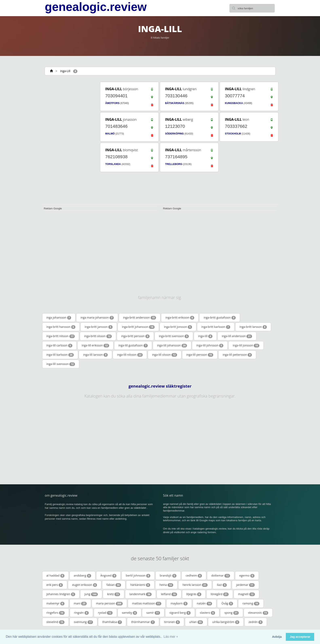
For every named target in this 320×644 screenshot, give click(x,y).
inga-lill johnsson (210, 345)
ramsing (251, 603)
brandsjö (168, 576)
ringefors (56, 613)
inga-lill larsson (95, 355)
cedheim (194, 576)
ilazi (222, 585)
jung (91, 594)
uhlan (196, 622)
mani (80, 603)
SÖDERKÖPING (175, 134)
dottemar (221, 576)
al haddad (55, 576)
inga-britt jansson (99, 327)
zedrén (256, 622)
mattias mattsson (147, 603)
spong (232, 613)
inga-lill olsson (164, 355)
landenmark (140, 594)
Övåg (227, 603)
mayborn (179, 603)
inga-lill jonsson (246, 345)
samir (153, 613)
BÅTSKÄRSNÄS (175, 103)
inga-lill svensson (61, 364)
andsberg (82, 576)
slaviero (208, 613)
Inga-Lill (65, 71)
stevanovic (258, 613)
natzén (205, 603)
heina (166, 585)
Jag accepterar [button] (300, 637)
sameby (129, 613)
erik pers (55, 585)
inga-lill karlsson (60, 355)
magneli (246, 594)
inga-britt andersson (140, 318)
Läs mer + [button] (171, 637)
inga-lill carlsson (59, 345)
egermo (247, 576)
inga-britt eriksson (180, 318)
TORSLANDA (113, 164)
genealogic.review (96, 7)
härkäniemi (140, 585)
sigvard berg (180, 613)
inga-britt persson (135, 336)
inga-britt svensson (174, 336)
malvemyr (55, 603)
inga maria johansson (97, 318)
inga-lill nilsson (130, 355)
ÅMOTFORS (112, 103)
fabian (114, 585)
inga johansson (59, 318)
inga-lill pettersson (237, 355)
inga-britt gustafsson (220, 318)
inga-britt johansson (138, 327)
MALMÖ (110, 134)
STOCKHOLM (233, 134)
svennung (83, 622)
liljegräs (194, 594)
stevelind (56, 622)
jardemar (245, 585)
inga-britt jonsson (178, 327)
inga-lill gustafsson (133, 345)
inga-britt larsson (253, 327)
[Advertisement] (69, 142)
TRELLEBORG (174, 164)
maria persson (109, 603)
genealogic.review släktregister (160, 386)
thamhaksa (112, 622)
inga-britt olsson (98, 336)
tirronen (172, 622)
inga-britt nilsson (61, 336)
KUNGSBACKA (234, 103)
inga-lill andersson (237, 336)
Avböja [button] (277, 637)
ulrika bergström (226, 622)
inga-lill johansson (172, 345)
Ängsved (109, 576)
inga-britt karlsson (216, 327)
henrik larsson (195, 585)
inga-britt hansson (61, 327)
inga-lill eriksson (95, 345)
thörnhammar (143, 622)
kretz (114, 594)
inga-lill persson (200, 355)
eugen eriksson (85, 585)
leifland (169, 594)
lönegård (220, 594)
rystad (105, 613)
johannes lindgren (61, 594)
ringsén (81, 613)
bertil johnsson (138, 576)
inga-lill (205, 336)
